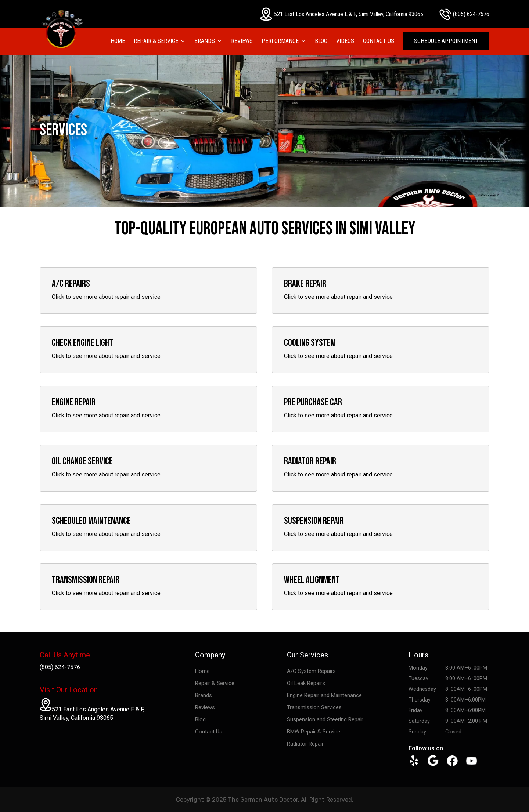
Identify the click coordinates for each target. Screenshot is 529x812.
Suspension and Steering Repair (325, 719)
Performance (280, 41)
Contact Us (379, 41)
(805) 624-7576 (464, 14)
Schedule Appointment (446, 41)
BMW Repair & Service (314, 732)
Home (118, 41)
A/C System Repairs (311, 671)
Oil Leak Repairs (306, 683)
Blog (321, 41)
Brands (205, 41)
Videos (345, 41)
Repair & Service (156, 41)
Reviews (242, 41)
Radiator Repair (305, 744)
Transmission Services (314, 707)
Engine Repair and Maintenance (324, 695)
